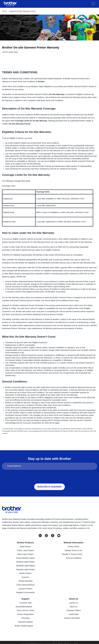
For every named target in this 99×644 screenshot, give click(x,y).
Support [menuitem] (25, 599)
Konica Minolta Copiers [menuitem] (26, 558)
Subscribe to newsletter (49, 487)
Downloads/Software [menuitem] (24, 607)
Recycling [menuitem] (25, 618)
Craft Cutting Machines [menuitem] (25, 585)
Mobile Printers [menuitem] (25, 573)
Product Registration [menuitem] (25, 614)
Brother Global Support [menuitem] (24, 626)
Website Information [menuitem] (74, 543)
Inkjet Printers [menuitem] (26, 547)
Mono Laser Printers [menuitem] (25, 554)
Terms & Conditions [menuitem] (74, 558)
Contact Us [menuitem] (74, 603)
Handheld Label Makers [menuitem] (26, 566)
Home (4, 11)
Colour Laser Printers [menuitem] (25, 550)
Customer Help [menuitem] (25, 603)
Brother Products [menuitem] (26, 543)
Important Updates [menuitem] (25, 622)
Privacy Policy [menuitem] (74, 547)
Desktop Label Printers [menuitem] (26, 562)
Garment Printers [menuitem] (25, 589)
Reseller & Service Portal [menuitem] (72, 554)
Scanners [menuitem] (25, 577)
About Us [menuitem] (74, 599)
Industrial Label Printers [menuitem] (25, 570)
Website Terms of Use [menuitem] (73, 550)
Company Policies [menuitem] (73, 610)
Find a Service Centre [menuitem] (25, 610)
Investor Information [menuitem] (72, 618)
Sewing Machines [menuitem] (26, 581)
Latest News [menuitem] (74, 614)
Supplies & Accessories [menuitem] (26, 592)
